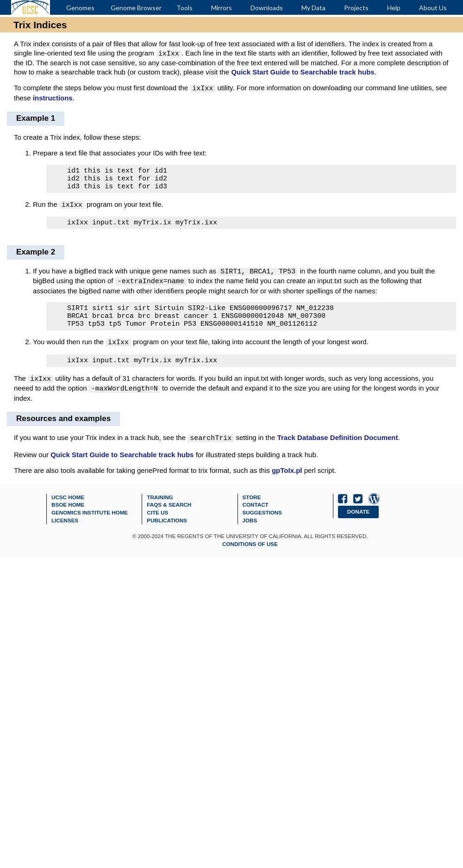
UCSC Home (68, 500)
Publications (167, 523)
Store (252, 500)
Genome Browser (136, 8)
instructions (53, 96)
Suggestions (263, 515)
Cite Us (157, 515)
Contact (256, 507)
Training (160, 500)
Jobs (250, 523)
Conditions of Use (250, 547)
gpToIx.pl (287, 473)
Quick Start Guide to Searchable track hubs (303, 71)
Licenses (65, 523)
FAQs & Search (169, 507)
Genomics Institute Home (90, 515)
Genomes (80, 8)
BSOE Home (68, 507)
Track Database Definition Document (338, 441)
